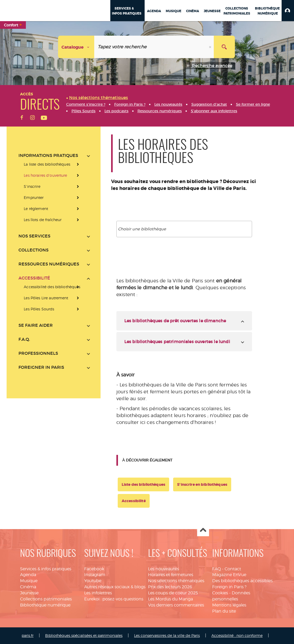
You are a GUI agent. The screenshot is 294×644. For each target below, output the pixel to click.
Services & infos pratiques (46, 569)
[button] (288, 11)
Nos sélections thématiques (176, 581)
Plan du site (224, 611)
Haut (203, 531)
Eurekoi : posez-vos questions (114, 599)
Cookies (220, 593)
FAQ (217, 569)
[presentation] (54, 298)
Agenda (28, 575)
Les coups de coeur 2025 (173, 593)
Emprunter (34, 197)
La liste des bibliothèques (47, 164)
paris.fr (28, 635)
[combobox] (184, 229)
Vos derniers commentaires (176, 605)
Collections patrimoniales (46, 599)
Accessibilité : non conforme (237, 635)
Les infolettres (98, 593)
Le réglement (36, 209)
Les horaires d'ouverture (45, 175)
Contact (233, 569)
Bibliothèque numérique (45, 605)
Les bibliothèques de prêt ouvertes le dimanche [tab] (175, 321)
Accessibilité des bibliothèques (52, 287)
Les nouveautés (163, 569)
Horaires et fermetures (171, 575)
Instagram (95, 575)
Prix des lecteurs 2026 (170, 587)
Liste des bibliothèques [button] (143, 484)
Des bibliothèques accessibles (242, 581)
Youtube (93, 581)
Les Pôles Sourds (39, 309)
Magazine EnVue (229, 575)
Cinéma (28, 587)
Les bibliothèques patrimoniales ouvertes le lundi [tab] (177, 342)
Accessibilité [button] (134, 501)
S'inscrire (32, 186)
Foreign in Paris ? (229, 587)
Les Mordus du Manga (170, 599)
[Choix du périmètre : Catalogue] (76, 47)
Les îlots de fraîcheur (43, 220)
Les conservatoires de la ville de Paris (167, 635)
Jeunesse (29, 593)
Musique (29, 581)
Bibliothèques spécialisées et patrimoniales (84, 635)
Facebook (94, 569)
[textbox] (186, 229)
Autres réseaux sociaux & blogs (115, 587)
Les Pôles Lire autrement (46, 298)
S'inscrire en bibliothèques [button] (202, 484)
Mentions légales (229, 605)
